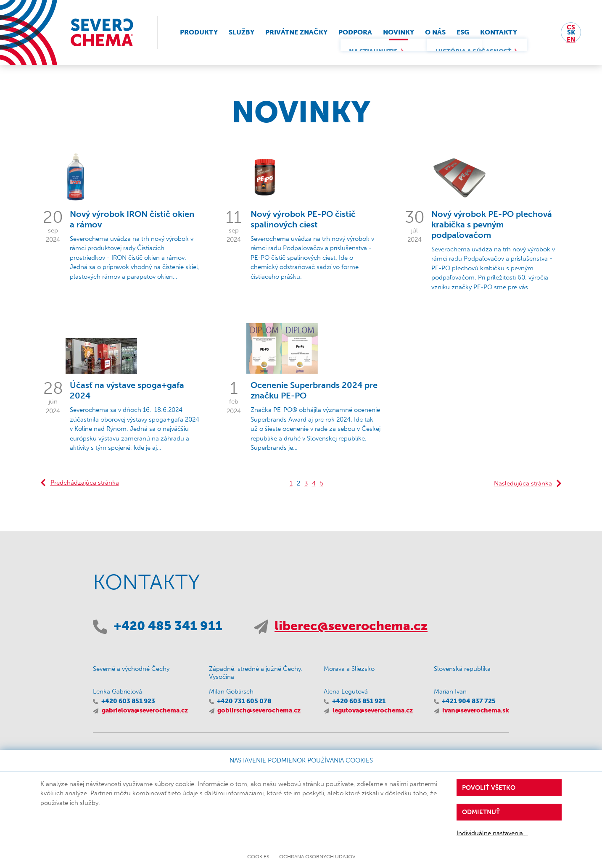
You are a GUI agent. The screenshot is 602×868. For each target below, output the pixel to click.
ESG (463, 32)
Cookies (258, 857)
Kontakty (499, 32)
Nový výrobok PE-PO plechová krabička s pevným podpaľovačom (492, 224)
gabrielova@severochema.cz (145, 710)
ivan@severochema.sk (476, 710)
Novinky (399, 32)
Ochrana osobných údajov (317, 857)
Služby (242, 32)
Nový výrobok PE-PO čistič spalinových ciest (303, 219)
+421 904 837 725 (469, 701)
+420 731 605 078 (244, 701)
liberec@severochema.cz (351, 626)
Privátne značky (296, 32)
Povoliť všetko (489, 788)
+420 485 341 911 (168, 626)
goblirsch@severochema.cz (259, 710)
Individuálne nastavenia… (492, 833)
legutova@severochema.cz (373, 710)
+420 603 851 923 (128, 701)
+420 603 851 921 (359, 701)
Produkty (199, 32)
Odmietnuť (481, 812)
